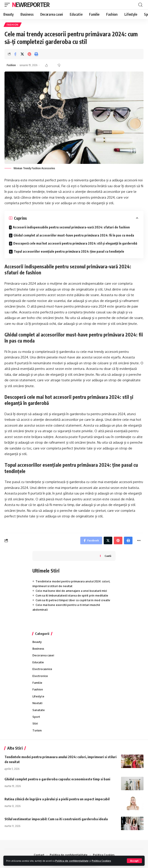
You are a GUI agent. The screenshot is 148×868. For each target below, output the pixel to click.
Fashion (13, 25)
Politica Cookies (101, 861)
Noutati (37, 703)
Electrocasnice (42, 669)
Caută (108, 556)
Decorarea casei (43, 655)
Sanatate (39, 710)
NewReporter (31, 5)
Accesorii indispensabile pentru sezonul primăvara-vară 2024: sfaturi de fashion (71, 227)
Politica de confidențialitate (72, 861)
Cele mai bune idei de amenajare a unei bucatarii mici (71, 591)
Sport (36, 717)
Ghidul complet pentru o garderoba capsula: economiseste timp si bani (57, 779)
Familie (37, 683)
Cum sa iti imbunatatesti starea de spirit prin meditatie (72, 596)
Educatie (38, 662)
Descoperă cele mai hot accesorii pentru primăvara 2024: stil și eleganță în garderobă (75, 243)
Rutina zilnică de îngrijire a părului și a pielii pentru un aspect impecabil (57, 799)
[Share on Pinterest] (29, 54)
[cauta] (140, 5)
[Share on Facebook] (15, 54)
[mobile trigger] (8, 5)
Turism (37, 730)
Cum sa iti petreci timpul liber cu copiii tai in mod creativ (73, 600)
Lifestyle (38, 696)
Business (38, 649)
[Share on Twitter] (22, 54)
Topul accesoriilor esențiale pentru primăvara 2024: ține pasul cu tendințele (69, 251)
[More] (139, 540)
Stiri (35, 724)
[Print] (36, 54)
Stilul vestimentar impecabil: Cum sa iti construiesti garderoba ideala (56, 819)
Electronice (40, 676)
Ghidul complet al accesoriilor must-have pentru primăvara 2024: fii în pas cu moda (74, 235)
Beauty (37, 642)
